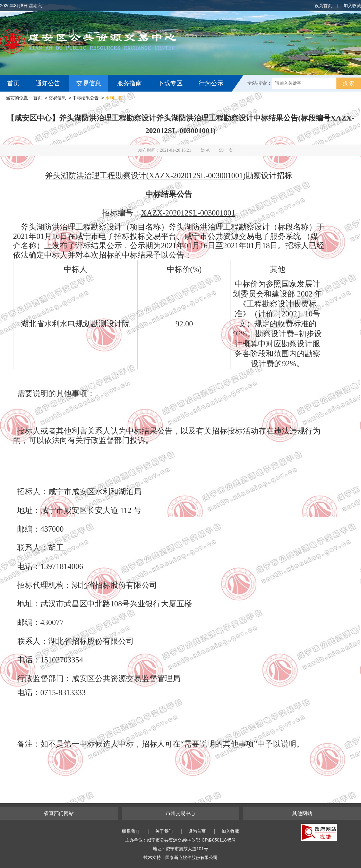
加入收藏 (352, 6)
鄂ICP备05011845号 (216, 840)
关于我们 (164, 831)
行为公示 (211, 83)
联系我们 (131, 831)
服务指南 (129, 83)
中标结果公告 (86, 98)
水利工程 (114, 98)
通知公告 (48, 83)
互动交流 (21, 100)
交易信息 (89, 83)
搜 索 (349, 83)
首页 (13, 83)
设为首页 (323, 6)
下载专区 (170, 83)
